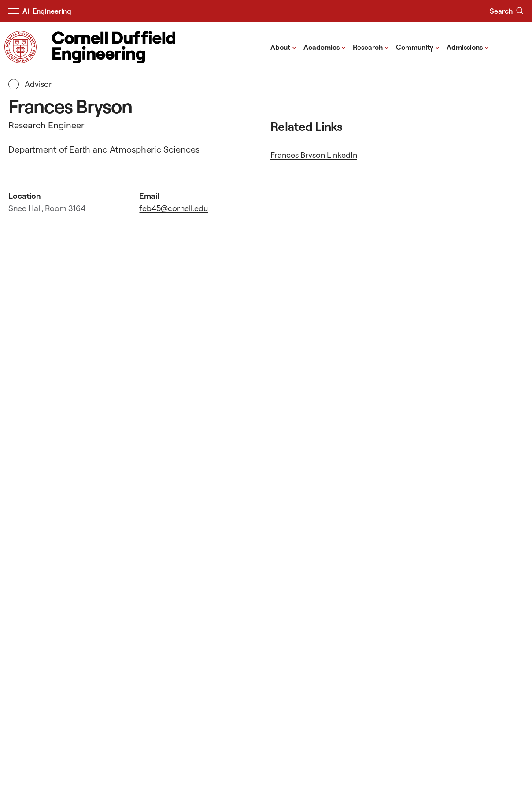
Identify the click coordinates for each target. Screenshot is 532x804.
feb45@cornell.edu (174, 208)
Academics (325, 47)
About (283, 47)
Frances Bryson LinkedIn (314, 155)
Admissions (468, 47)
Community (418, 47)
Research (371, 47)
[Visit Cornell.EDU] (20, 47)
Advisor (30, 84)
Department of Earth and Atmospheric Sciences (104, 149)
